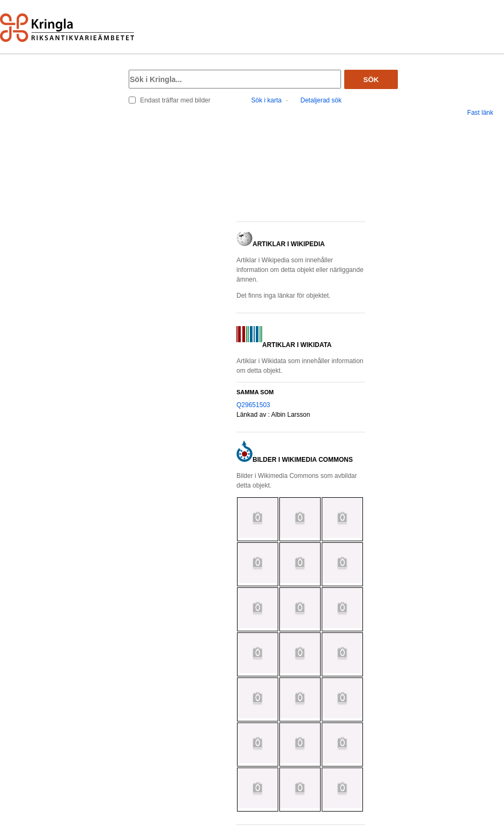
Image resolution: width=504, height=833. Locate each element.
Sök (371, 80)
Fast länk (480, 113)
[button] (301, 173)
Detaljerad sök (321, 100)
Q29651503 (253, 405)
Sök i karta (267, 100)
